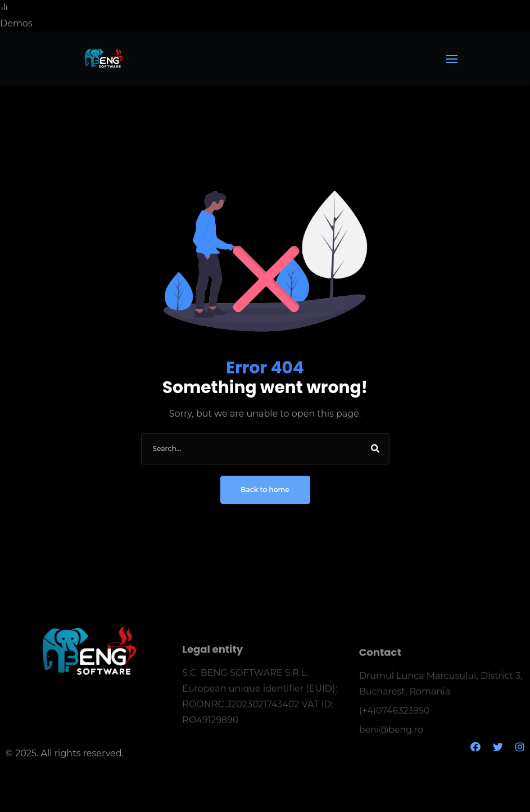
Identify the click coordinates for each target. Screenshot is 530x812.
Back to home (265, 490)
